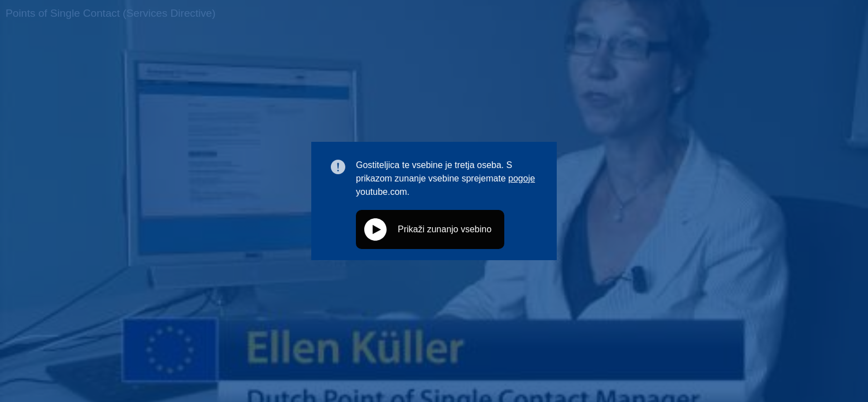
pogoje (522, 178)
